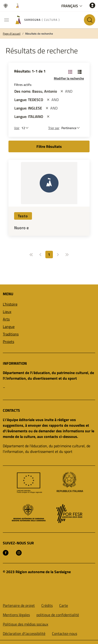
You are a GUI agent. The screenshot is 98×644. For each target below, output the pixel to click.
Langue (9, 327)
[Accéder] (92, 5)
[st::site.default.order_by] (72, 128)
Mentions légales (16, 615)
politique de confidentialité (58, 615)
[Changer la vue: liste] (80, 72)
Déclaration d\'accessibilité (24, 633)
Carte (64, 605)
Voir (17, 128)
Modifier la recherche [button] (69, 78)
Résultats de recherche (39, 34)
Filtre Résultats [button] (49, 146)
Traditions (11, 334)
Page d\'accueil (12, 34)
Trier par (54, 128)
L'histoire (10, 304)
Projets (8, 342)
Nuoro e (21, 228)
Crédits (47, 605)
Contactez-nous (65, 633)
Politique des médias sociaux (25, 624)
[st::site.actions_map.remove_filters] (62, 91)
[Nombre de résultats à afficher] (26, 128)
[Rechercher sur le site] (90, 20)
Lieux (7, 312)
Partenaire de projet (19, 605)
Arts (6, 319)
